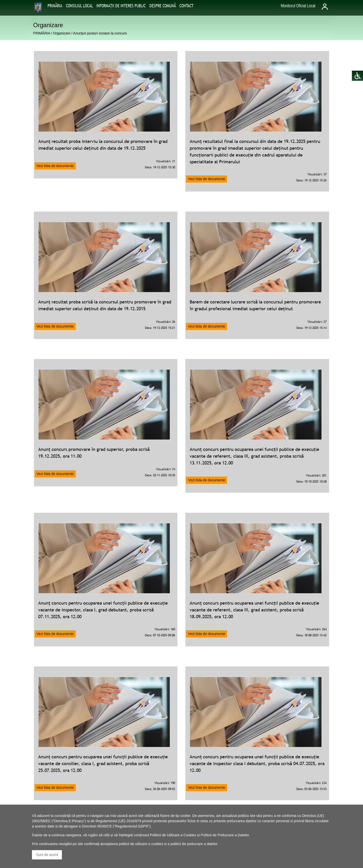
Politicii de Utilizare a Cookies (173, 835)
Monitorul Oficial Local (298, 6)
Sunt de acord (47, 855)
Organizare (62, 33)
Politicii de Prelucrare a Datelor (225, 835)
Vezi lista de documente (55, 166)
